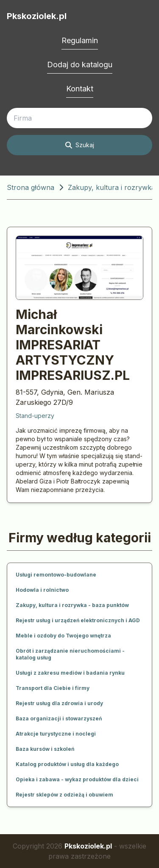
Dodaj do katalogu (80, 65)
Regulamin (80, 40)
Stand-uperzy (35, 416)
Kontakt (80, 89)
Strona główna (31, 187)
